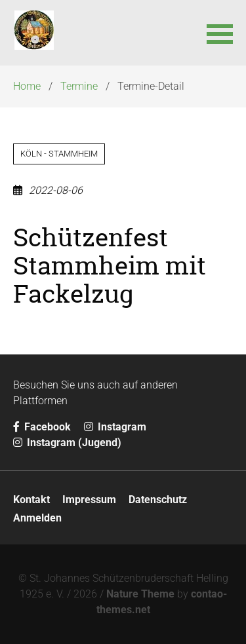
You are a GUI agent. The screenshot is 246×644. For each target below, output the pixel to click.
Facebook (42, 427)
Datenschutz (158, 500)
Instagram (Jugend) (67, 443)
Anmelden (37, 518)
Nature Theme (140, 594)
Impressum (89, 500)
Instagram (115, 427)
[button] (220, 33)
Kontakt (31, 500)
